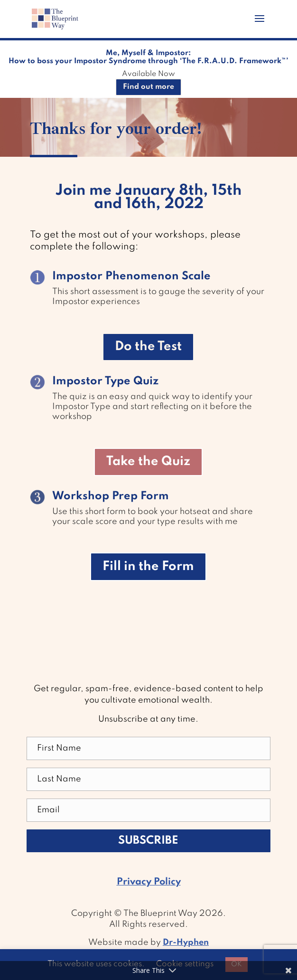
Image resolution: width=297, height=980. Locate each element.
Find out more (148, 87)
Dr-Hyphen (186, 942)
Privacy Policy (149, 882)
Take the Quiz (148, 461)
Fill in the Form (148, 566)
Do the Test (148, 347)
